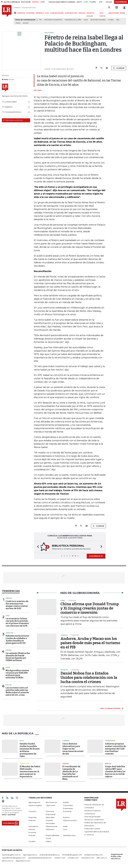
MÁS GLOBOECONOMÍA (110, 708)
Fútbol (111, 20)
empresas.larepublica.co (50, 854)
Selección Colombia (98, 20)
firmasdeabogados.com (72, 854)
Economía (67, 811)
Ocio (65, 829)
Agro (8, 667)
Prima (18, 23)
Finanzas (32, 820)
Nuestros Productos (92, 810)
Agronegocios (34, 802)
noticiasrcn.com (88, 857)
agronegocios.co (30, 854)
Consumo (32, 811)
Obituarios (50, 829)
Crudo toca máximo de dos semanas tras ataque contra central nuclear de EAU (17, 605)
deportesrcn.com (23, 860)
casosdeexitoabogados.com (14, 857)
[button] (37, 547)
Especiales (50, 817)
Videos (49, 841)
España (9, 650)
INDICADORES (114, 13)
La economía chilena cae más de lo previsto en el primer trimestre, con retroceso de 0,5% (17, 622)
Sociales (32, 841)
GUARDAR (119, 68)
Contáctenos (90, 813)
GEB (118, 20)
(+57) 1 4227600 (9, 814)
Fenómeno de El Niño (73, 20)
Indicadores (33, 826)
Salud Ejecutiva (69, 835)
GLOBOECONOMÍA (57, 13)
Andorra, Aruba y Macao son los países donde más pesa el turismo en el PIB (90, 643)
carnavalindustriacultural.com (40, 857)
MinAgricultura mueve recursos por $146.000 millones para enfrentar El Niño (17, 674)
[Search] (109, 8)
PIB (40, 20)
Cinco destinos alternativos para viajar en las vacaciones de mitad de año (73, 748)
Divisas (26, 23)
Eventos (66, 817)
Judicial (66, 763)
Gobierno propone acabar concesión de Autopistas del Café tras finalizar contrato (115, 748)
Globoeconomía (70, 820)
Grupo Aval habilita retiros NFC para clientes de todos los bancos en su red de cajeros (115, 771)
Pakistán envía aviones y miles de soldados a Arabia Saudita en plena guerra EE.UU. (17, 639)
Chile (8, 615)
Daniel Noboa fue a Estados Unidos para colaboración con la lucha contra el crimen (89, 677)
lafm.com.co (102, 857)
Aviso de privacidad (92, 816)
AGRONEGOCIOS (71, 13)
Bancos (108, 763)
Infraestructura (52, 826)
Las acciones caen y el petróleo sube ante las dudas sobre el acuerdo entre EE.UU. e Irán (17, 691)
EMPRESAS (40, 13)
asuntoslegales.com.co (11, 854)
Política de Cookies (92, 828)
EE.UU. (22, 740)
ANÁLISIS (82, 13)
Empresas (32, 817)
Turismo (66, 740)
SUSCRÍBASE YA (96, 556)
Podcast (32, 835)
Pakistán (9, 633)
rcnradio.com (73, 857)
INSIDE (123, 13)
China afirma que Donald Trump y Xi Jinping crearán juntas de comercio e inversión (90, 608)
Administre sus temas (13, 120)
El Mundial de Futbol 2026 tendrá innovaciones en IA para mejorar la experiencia (30, 771)
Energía (9, 598)
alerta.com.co (8, 860)
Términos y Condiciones (94, 819)
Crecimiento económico (53, 20)
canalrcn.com (60, 857)
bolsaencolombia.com (94, 854)
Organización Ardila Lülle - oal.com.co (117, 856)
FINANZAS (21, 13)
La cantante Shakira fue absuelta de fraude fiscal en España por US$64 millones (18, 657)
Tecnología (24, 763)
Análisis (66, 802)
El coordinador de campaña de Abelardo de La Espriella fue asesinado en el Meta (71, 773)
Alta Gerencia (51, 802)
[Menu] (15, 13)
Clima (86, 20)
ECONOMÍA (30, 13)
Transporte (110, 740)
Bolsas (9, 685)
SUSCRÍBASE (121, 2)
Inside (65, 826)
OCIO (47, 13)
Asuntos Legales (35, 805)
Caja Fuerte (50, 805)
